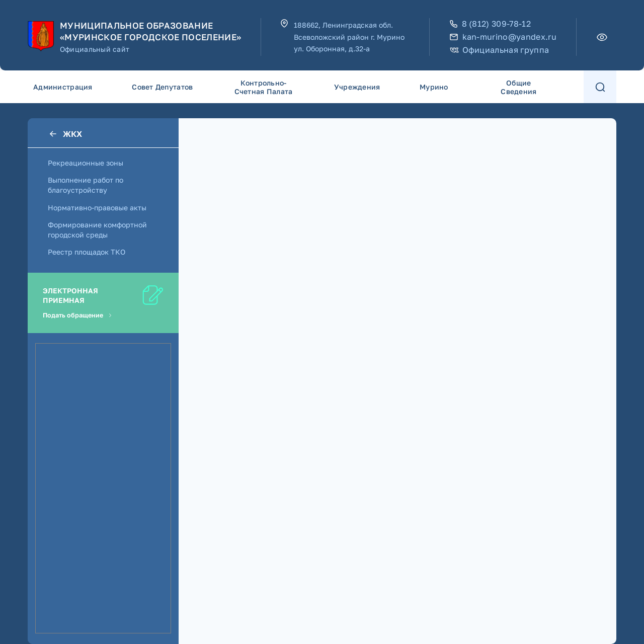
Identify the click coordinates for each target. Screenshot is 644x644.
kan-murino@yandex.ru (503, 37)
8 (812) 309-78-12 (490, 24)
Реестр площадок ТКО (87, 252)
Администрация (63, 87)
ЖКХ (65, 134)
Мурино (434, 87)
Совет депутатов (162, 87)
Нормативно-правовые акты (97, 208)
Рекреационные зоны (86, 163)
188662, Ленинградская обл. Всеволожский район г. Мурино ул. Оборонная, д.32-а (349, 37)
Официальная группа (500, 50)
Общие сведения (518, 87)
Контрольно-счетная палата (264, 87)
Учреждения (357, 87)
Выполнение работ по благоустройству (86, 185)
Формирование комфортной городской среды (97, 230)
